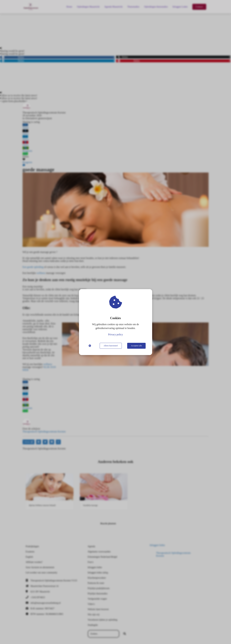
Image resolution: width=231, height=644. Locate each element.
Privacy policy (116, 334)
